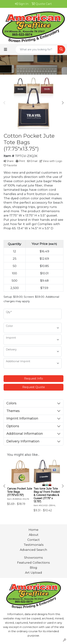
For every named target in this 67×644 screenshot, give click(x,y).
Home (33, 530)
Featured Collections (33, 562)
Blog (33, 567)
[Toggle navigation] (6, 49)
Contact (33, 540)
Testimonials (34, 545)
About (34, 535)
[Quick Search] (36, 49)
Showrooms (33, 557)
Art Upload (33, 572)
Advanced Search (33, 550)
